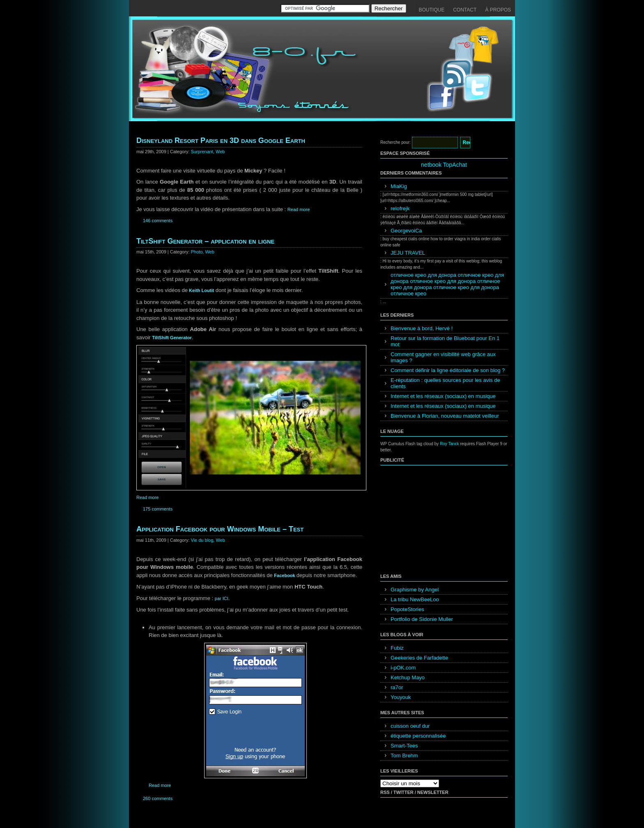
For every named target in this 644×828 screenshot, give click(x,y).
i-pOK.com (403, 668)
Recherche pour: (396, 142)
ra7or (397, 687)
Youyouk (401, 697)
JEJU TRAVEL (408, 253)
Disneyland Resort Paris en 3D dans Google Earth (221, 140)
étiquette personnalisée (418, 736)
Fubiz (397, 648)
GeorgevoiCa (406, 231)
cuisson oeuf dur (410, 726)
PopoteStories (407, 609)
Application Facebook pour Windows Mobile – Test (220, 529)
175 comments (158, 509)
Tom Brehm (404, 756)
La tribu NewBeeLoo (415, 599)
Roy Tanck (450, 444)
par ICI (222, 598)
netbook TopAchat (444, 165)
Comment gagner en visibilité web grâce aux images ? (443, 357)
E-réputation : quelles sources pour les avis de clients (445, 383)
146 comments (158, 221)
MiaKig (399, 186)
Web (220, 152)
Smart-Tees (404, 746)
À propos (498, 10)
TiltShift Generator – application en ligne (205, 241)
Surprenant (202, 152)
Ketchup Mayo (408, 677)
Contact (465, 10)
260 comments (158, 798)
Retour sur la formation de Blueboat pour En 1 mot (445, 341)
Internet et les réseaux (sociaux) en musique (443, 396)
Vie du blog (202, 540)
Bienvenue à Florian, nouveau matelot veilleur (445, 416)
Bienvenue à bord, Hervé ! (422, 328)
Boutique (432, 10)
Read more (299, 209)
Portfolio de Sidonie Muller (422, 619)
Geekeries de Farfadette (419, 658)
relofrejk (400, 208)
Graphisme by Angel (415, 590)
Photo (197, 252)
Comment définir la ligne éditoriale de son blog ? (448, 370)
